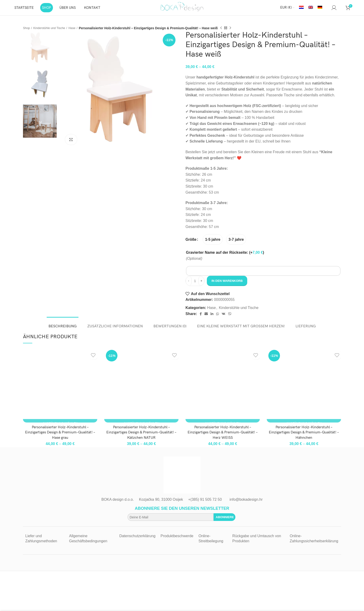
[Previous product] (225, 31)
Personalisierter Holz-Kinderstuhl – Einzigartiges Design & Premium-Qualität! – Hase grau (60, 436)
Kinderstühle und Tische (51, 31)
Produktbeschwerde (177, 539)
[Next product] (235, 31)
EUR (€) (286, 9)
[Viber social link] (230, 317)
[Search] (327, 9)
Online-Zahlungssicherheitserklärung (314, 542)
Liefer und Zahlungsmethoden (41, 542)
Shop (27, 31)
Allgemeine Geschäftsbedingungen (88, 542)
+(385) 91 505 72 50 (205, 503)
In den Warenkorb (227, 284)
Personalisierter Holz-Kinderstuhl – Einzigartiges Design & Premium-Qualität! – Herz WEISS (223, 436)
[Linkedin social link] (212, 317)
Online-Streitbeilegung (211, 542)
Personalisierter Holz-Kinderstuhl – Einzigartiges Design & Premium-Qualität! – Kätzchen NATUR (141, 436)
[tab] (63, 327)
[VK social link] (224, 317)
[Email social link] (206, 317)
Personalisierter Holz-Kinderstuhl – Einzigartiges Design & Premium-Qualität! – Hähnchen (304, 436)
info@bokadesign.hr (246, 503)
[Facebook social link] (201, 317)
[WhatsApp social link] (218, 317)
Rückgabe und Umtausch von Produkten (257, 542)
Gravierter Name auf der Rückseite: (225, 256)
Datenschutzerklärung (137, 539)
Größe (191, 243)
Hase (76, 31)
